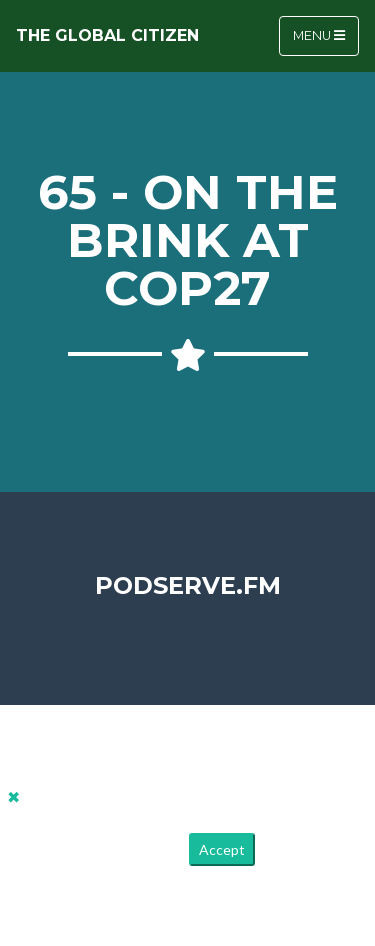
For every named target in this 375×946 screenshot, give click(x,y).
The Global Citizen (107, 35)
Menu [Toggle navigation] (319, 35)
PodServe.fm (188, 585)
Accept (222, 849)
